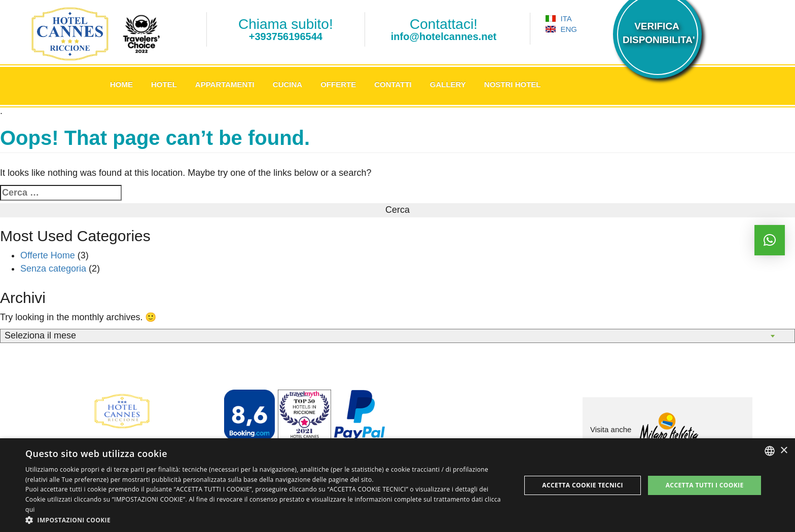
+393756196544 (286, 36)
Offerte (338, 84)
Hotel (164, 84)
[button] (266, 520)
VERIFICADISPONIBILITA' (657, 33)
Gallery (448, 84)
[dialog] (397, 485)
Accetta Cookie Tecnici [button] (583, 485)
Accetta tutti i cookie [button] (705, 485)
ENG (561, 29)
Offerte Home (48, 255)
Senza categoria (53, 269)
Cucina (287, 84)
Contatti (393, 84)
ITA (558, 18)
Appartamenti (225, 84)
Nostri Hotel (513, 84)
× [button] (784, 451)
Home (121, 84)
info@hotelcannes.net (444, 36)
